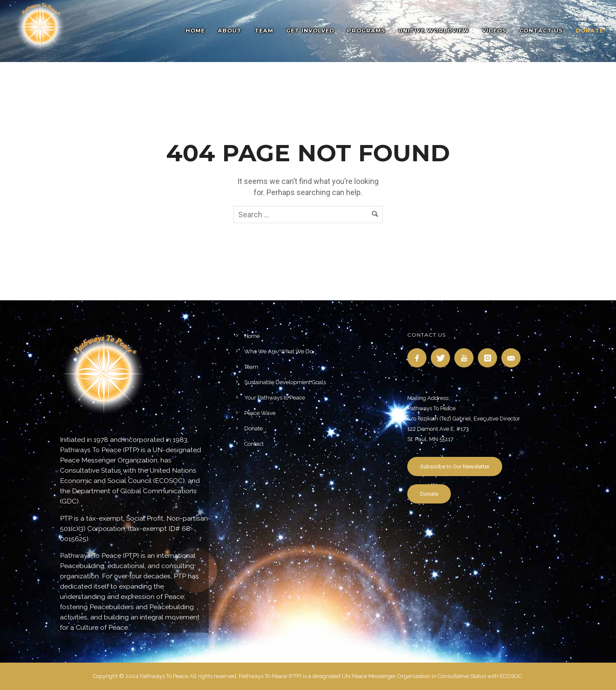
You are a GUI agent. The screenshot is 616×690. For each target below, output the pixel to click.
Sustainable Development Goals (285, 382)
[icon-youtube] (466, 358)
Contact (254, 444)
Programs (366, 31)
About (230, 31)
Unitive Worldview (434, 31)
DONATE (590, 31)
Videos (494, 31)
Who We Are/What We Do (278, 351)
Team (264, 31)
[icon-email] (513, 358)
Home (195, 31)
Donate (253, 428)
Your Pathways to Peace (275, 398)
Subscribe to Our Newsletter (455, 466)
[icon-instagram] (490, 358)
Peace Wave (260, 413)
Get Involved (310, 31)
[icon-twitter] (443, 358)
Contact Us (541, 31)
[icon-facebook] (419, 358)
